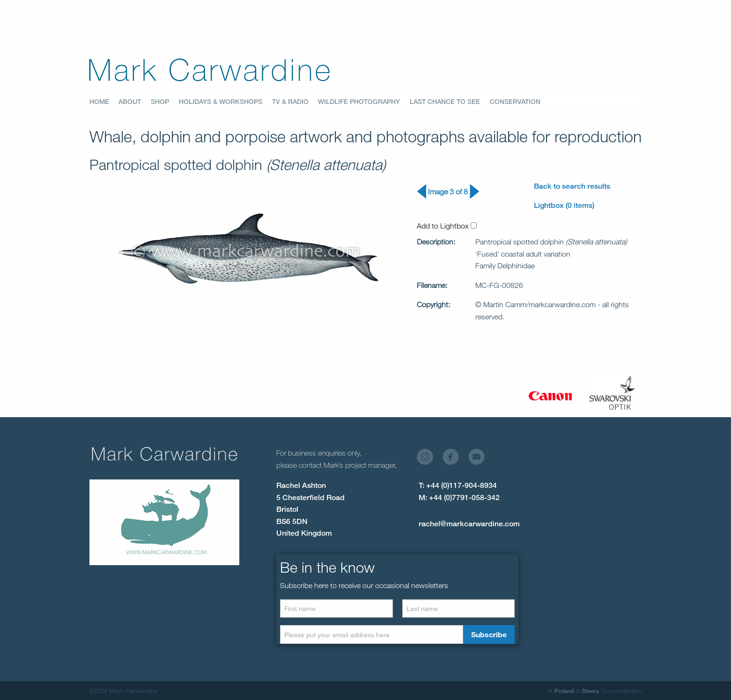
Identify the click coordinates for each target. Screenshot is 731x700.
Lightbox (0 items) (564, 205)
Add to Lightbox (447, 226)
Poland (564, 691)
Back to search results (572, 186)
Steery (591, 691)
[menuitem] (104, 102)
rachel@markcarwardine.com (469, 524)
